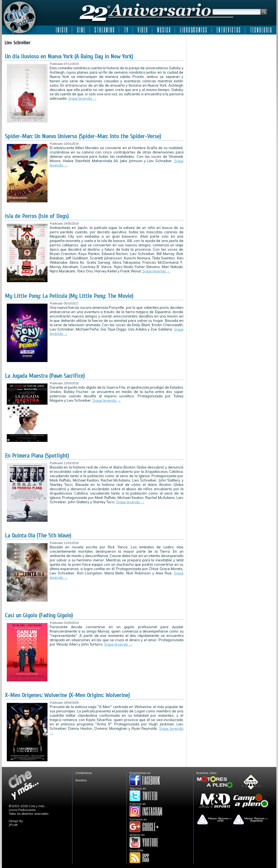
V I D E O (143, 30)
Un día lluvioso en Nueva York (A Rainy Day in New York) (69, 56)
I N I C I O (62, 30)
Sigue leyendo (82, 98)
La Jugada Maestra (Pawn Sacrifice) (45, 376)
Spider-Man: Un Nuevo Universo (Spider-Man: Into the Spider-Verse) (83, 136)
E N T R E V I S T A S (228, 30)
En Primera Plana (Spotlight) (37, 456)
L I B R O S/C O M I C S (193, 30)
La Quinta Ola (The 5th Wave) (38, 536)
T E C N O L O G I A (261, 30)
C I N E (81, 30)
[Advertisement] (231, 71)
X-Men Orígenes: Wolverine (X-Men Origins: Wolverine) (67, 695)
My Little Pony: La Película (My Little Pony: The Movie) (69, 296)
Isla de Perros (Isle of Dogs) (37, 216)
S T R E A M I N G (104, 30)
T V (126, 30)
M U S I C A (164, 30)
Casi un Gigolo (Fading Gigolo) (39, 615)
